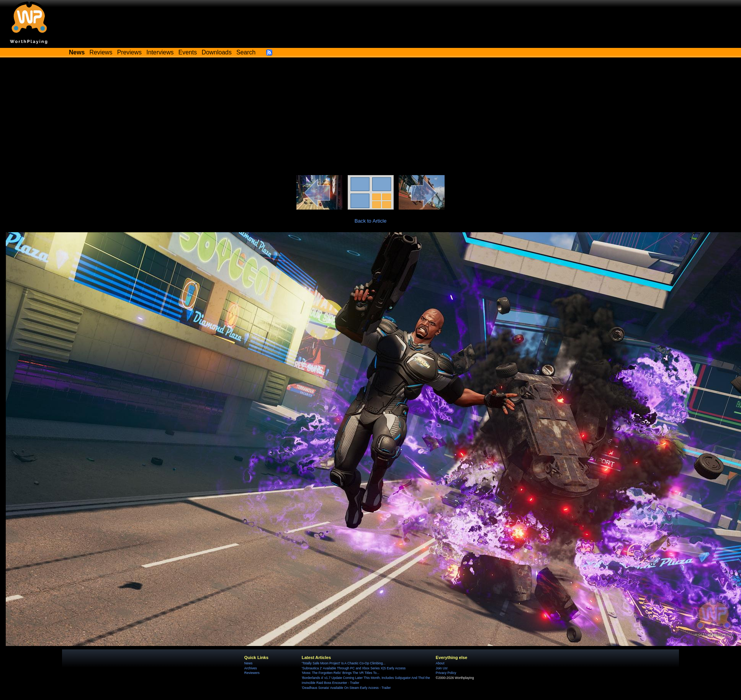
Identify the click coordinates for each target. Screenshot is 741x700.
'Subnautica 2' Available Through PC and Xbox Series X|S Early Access (354, 668)
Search (246, 52)
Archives (251, 668)
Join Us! (442, 668)
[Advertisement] (371, 118)
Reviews (101, 52)
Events (188, 52)
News (248, 663)
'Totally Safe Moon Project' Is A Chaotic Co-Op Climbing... (344, 663)
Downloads (217, 52)
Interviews (160, 52)
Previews (129, 52)
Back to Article (371, 221)
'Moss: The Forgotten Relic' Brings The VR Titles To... (341, 673)
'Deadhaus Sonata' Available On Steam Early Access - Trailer (346, 688)
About (440, 663)
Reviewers (252, 673)
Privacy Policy (446, 673)
